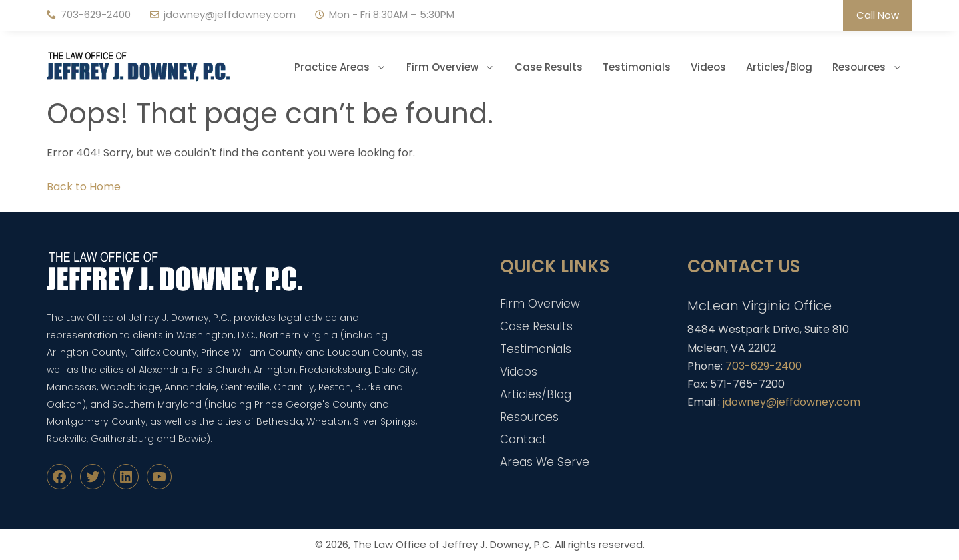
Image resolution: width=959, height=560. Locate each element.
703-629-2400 (96, 14)
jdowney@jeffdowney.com (230, 14)
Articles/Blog (779, 67)
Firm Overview (456, 67)
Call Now (878, 15)
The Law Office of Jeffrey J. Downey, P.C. (453, 544)
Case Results (549, 67)
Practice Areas (345, 67)
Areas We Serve (545, 462)
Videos (708, 67)
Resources (872, 67)
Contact (523, 439)
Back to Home (84, 187)
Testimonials (637, 67)
